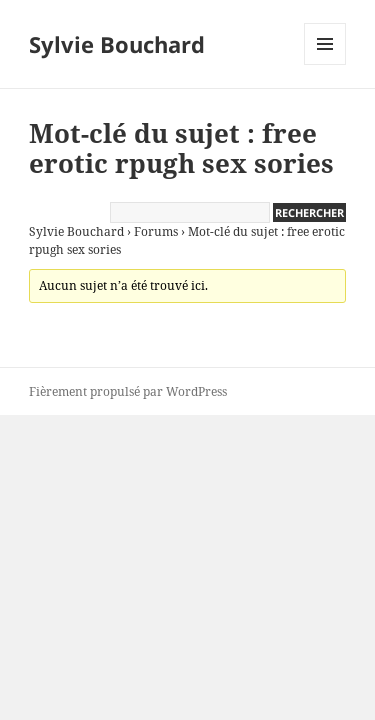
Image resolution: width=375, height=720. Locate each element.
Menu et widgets (325, 64)
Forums (156, 231)
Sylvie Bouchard (117, 44)
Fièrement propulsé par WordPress (128, 391)
